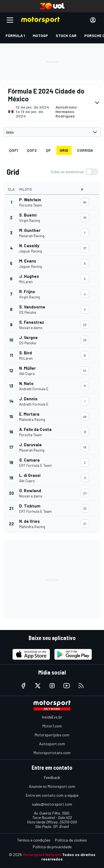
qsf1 (14, 150)
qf (48, 150)
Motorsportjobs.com (52, 735)
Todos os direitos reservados (68, 857)
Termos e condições (34, 840)
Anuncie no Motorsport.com (52, 786)
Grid (64, 150)
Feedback (52, 777)
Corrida (85, 150)
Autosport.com (52, 744)
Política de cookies (71, 840)
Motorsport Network (42, 854)
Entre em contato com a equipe (52, 795)
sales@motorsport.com (52, 804)
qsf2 (32, 150)
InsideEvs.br (52, 717)
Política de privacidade (52, 847)
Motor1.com (52, 726)
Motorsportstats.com (52, 753)
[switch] (74, 172)
